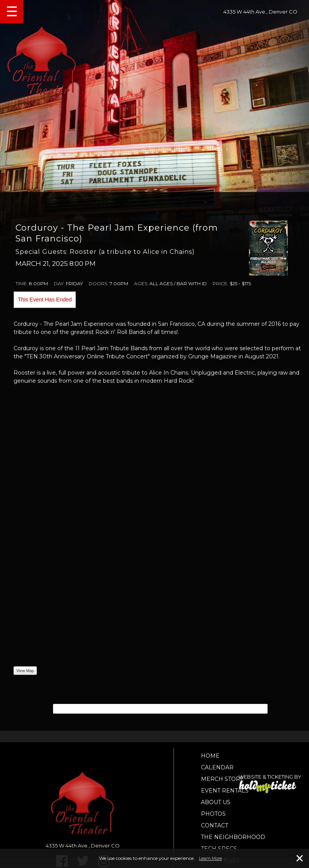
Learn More (210, 858)
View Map (25, 671)
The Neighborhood (233, 837)
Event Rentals (225, 791)
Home (210, 756)
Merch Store (222, 779)
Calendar (217, 767)
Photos (213, 814)
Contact (215, 825)
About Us (216, 802)
